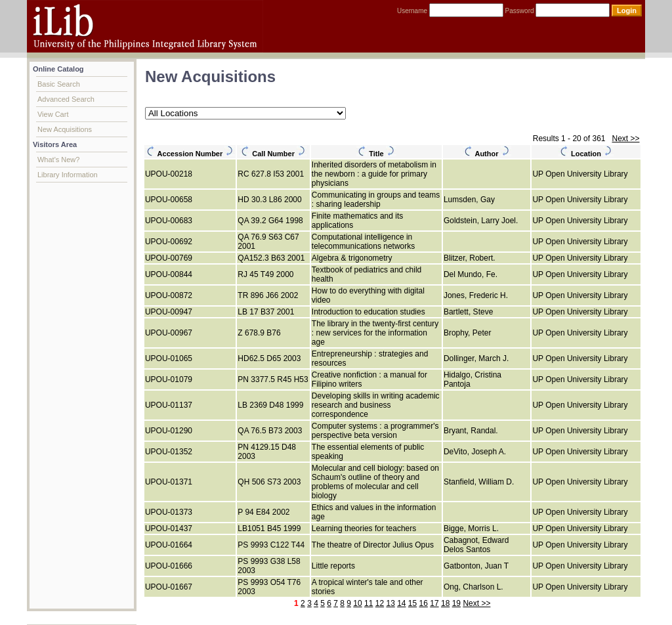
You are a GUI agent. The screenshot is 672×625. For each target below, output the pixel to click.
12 (380, 603)
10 (357, 603)
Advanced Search (66, 99)
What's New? (58, 160)
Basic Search (59, 84)
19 (456, 603)
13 (390, 603)
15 (412, 603)
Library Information (68, 175)
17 (434, 603)
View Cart (53, 114)
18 (445, 603)
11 (368, 603)
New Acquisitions (65, 129)
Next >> (625, 139)
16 (424, 603)
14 (401, 603)
